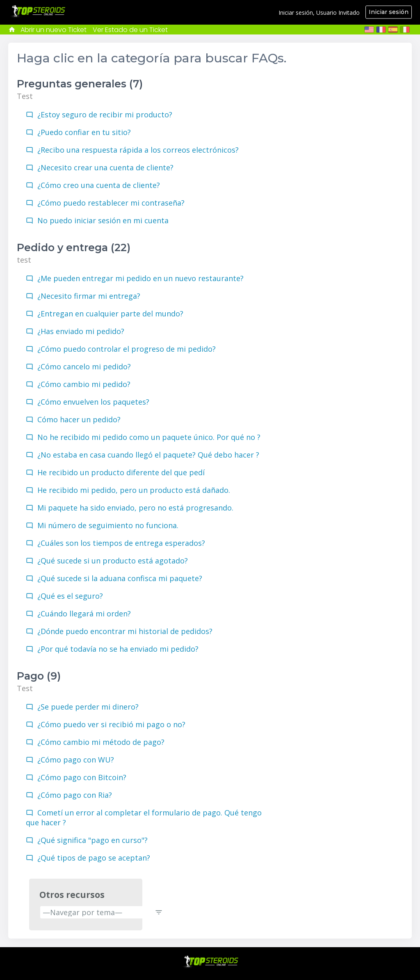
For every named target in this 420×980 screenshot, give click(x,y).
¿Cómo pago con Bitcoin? (82, 777)
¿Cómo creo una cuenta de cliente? (99, 185)
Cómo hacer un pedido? (79, 419)
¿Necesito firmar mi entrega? (89, 296)
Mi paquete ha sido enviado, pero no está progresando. (135, 508)
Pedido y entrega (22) (74, 247)
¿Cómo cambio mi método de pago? (101, 742)
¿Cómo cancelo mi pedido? (84, 366)
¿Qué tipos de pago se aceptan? (94, 858)
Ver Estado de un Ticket (130, 30)
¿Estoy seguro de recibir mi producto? (105, 114)
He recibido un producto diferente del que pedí (121, 472)
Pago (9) (39, 676)
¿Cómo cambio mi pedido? (84, 384)
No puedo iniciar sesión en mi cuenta (103, 220)
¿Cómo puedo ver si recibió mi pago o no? (111, 724)
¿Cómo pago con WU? (76, 760)
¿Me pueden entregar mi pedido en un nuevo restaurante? (140, 278)
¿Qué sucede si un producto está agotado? (113, 561)
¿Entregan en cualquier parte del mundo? (110, 314)
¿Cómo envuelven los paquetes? (93, 402)
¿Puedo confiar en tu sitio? (84, 132)
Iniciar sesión (389, 12)
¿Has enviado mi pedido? (81, 331)
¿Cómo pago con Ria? (75, 795)
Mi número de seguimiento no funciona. (108, 525)
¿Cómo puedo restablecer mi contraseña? (111, 203)
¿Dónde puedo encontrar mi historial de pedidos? (125, 631)
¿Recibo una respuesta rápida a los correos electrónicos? (138, 150)
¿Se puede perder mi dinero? (88, 707)
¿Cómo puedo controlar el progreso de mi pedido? (127, 349)
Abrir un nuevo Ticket (54, 30)
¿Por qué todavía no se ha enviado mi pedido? (118, 649)
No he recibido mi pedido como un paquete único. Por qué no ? (149, 437)
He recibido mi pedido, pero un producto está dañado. (134, 490)
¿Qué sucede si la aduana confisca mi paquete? (120, 578)
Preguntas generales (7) (80, 84)
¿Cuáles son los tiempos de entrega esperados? (121, 543)
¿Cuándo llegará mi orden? (84, 614)
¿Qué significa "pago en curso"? (92, 840)
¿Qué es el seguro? (70, 596)
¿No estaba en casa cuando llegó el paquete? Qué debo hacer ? (148, 455)
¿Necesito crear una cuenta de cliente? (105, 167)
